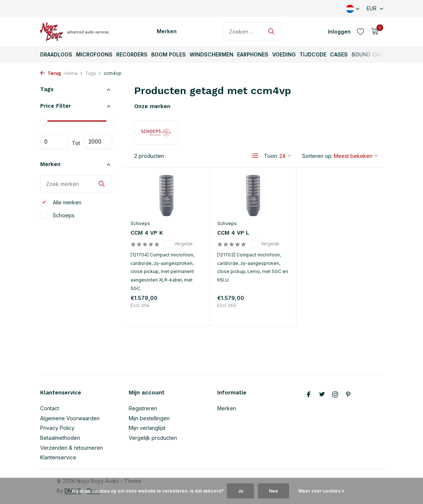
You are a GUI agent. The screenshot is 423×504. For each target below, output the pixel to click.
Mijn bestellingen (149, 418)
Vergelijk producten (153, 438)
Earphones (253, 54)
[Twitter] (322, 395)
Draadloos (56, 54)
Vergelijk (179, 244)
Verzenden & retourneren (72, 448)
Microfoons (94, 54)
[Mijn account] (339, 32)
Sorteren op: (317, 156)
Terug (51, 73)
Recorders (132, 54)
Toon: (271, 156)
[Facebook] (309, 395)
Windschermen (211, 54)
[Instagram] (335, 395)
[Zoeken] (253, 32)
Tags (93, 73)
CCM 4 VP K (147, 233)
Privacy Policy (57, 428)
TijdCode (313, 54)
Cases (339, 54)
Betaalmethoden (60, 438)
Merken (167, 31)
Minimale (54, 141)
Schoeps (57, 215)
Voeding (284, 54)
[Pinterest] (349, 395)
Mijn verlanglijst (147, 428)
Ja (240, 491)
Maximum (98, 141)
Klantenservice (58, 457)
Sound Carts (371, 54)
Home (74, 73)
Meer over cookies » (321, 491)
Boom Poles (169, 54)
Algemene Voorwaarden (70, 418)
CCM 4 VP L (233, 233)
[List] (255, 156)
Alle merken (61, 202)
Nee (273, 491)
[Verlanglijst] (360, 31)
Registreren (143, 408)
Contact (50, 408)
